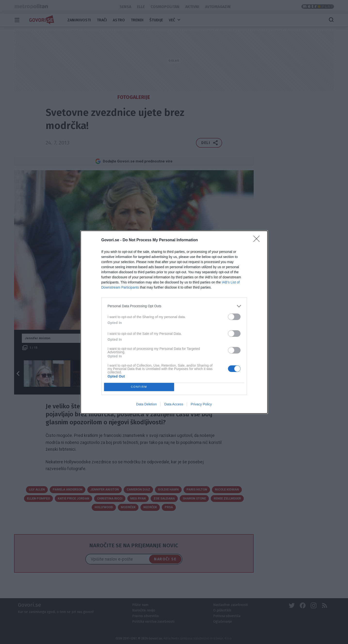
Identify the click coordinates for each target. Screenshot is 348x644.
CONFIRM (139, 387)
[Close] (258, 240)
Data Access (174, 404)
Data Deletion (147, 404)
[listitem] (174, 306)
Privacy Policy (201, 404)
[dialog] (174, 322)
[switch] (234, 317)
